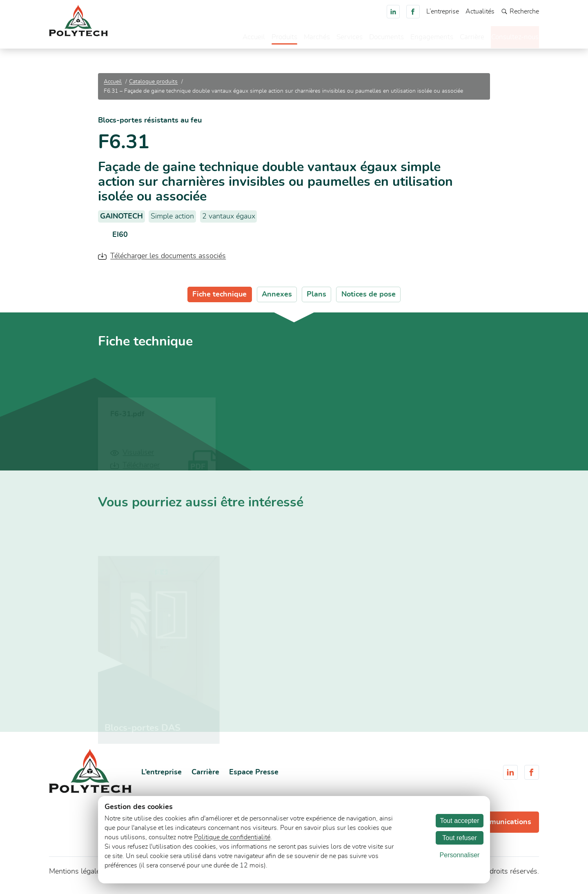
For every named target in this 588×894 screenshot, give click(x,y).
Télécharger (141, 471)
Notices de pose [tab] (369, 299)
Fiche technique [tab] (219, 299)
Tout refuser (459, 838)
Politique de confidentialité (232, 837)
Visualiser (138, 458)
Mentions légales (76, 876)
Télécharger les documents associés (168, 260)
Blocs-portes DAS (143, 733)
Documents (372, 39)
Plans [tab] (316, 299)
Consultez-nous (509, 38)
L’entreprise (443, 11)
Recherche (520, 12)
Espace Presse (254, 776)
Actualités (480, 11)
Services (333, 39)
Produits (266, 39)
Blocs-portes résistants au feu (150, 125)
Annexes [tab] (277, 299)
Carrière (459, 39)
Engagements (418, 39)
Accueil (235, 39)
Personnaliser (460, 855)
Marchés (300, 39)
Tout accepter (459, 821)
